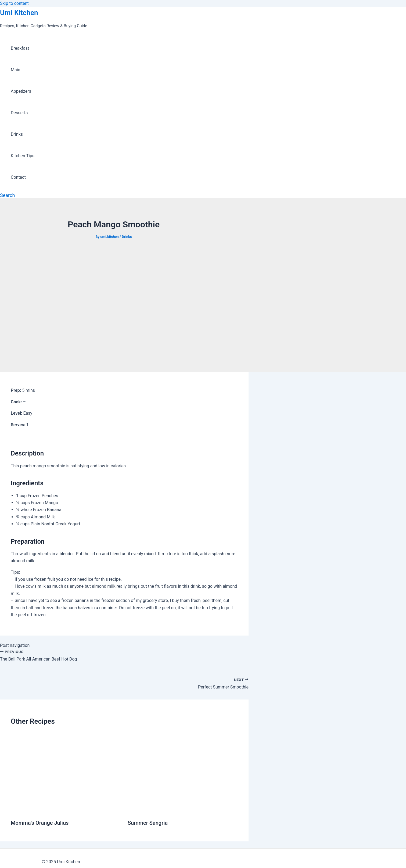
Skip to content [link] (14, 3)
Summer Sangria (148, 823)
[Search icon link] (7, 195)
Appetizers (21, 91)
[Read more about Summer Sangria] (183, 810)
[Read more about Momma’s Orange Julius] (66, 810)
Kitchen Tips (23, 156)
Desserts (19, 113)
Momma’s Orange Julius (40, 823)
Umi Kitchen (19, 13)
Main (15, 70)
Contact (18, 177)
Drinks (17, 134)
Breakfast (20, 48)
